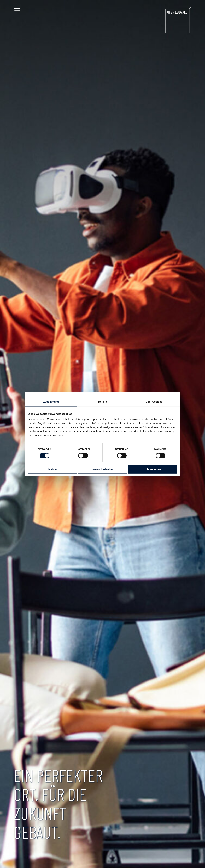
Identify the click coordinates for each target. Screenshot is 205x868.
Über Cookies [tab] (154, 401)
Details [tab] (103, 401)
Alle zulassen (153, 469)
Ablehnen (52, 469)
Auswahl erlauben (102, 469)
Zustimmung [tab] (51, 401)
